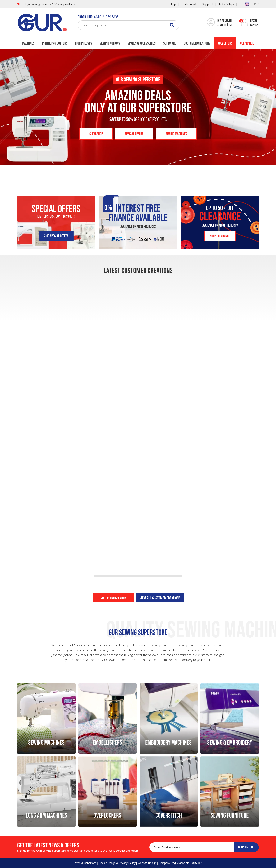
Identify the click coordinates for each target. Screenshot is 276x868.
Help (173, 4)
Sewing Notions (110, 43)
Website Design (147, 863)
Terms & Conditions (85, 863)
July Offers (225, 43)
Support (208, 4)
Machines (28, 43)
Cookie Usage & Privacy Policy (117, 863)
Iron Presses (84, 43)
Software (170, 43)
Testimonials (189, 4)
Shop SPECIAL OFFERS (56, 236)
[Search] (172, 25)
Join (231, 24)
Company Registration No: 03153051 (181, 863)
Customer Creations (197, 43)
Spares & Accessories (142, 43)
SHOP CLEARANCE (220, 236)
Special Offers (134, 134)
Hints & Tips (226, 4)
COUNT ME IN (246, 847)
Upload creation (113, 598)
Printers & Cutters (55, 43)
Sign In (222, 24)
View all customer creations (160, 598)
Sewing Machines (176, 134)
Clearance (247, 43)
